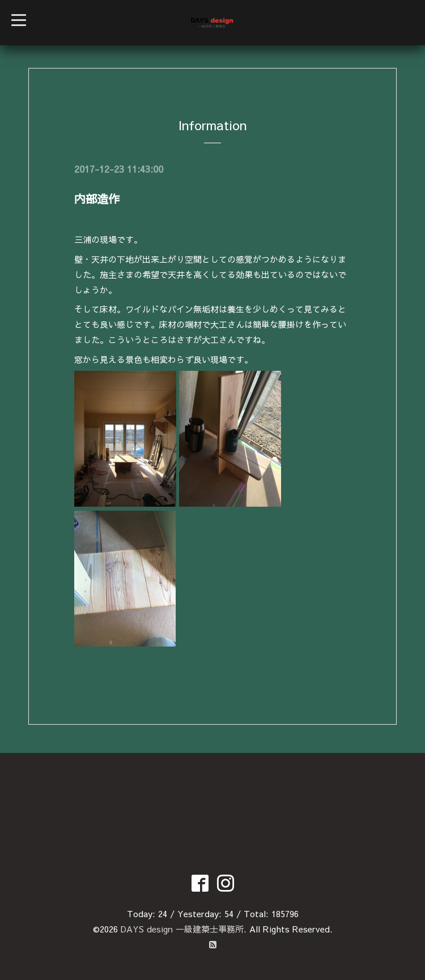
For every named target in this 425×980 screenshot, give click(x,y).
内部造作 (97, 198)
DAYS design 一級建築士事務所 (182, 929)
